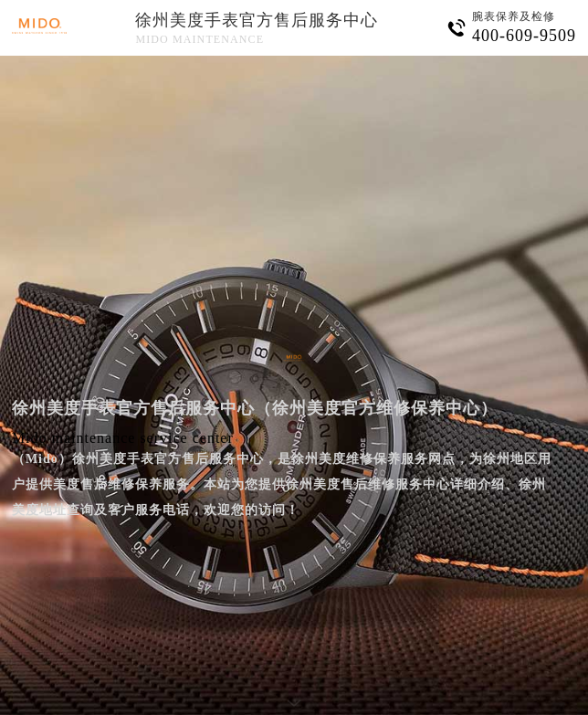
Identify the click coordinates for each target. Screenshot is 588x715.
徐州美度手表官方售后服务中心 (257, 20)
